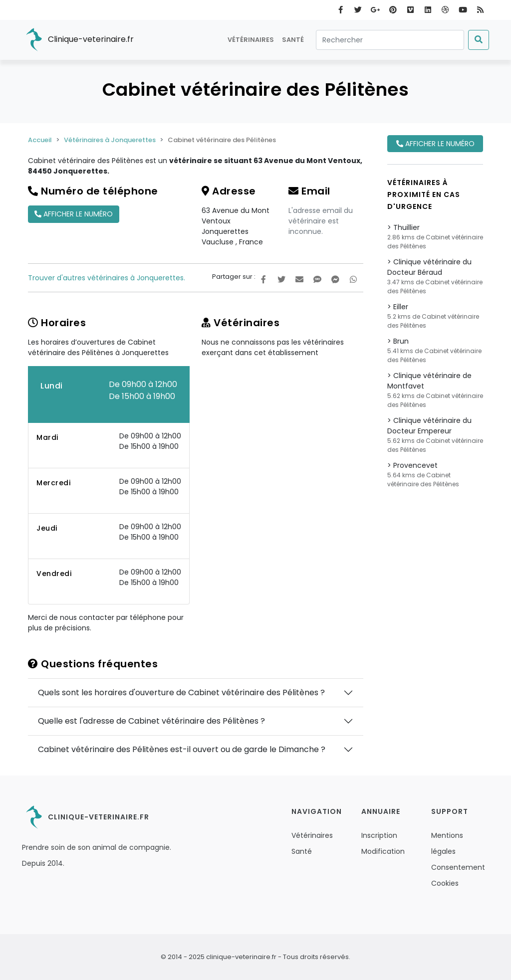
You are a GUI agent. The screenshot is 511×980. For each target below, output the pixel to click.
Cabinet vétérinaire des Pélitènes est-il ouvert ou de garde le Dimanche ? (182, 749)
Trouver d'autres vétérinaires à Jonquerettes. (107, 278)
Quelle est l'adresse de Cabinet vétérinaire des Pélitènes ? (151, 721)
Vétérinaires (251, 40)
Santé (293, 40)
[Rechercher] (390, 40)
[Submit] (479, 40)
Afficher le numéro (74, 214)
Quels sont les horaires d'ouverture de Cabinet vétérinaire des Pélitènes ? (181, 692)
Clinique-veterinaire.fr (78, 40)
